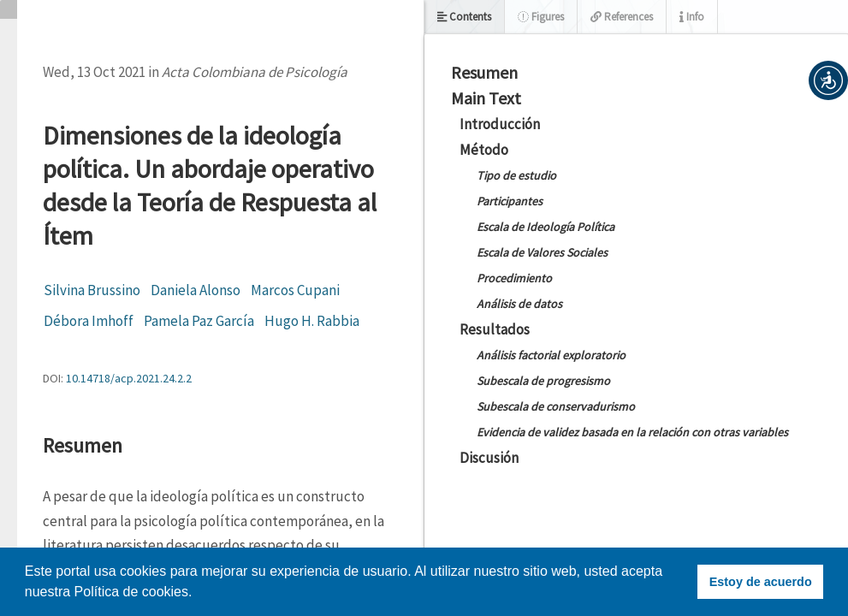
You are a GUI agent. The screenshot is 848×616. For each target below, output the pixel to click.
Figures (541, 17)
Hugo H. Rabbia (312, 321)
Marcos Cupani (295, 290)
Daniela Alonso (196, 290)
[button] (828, 80)
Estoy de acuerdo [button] (761, 582)
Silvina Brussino (92, 290)
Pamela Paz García (199, 321)
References (622, 17)
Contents (464, 17)
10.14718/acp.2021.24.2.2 (129, 378)
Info (692, 17)
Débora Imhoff (89, 321)
